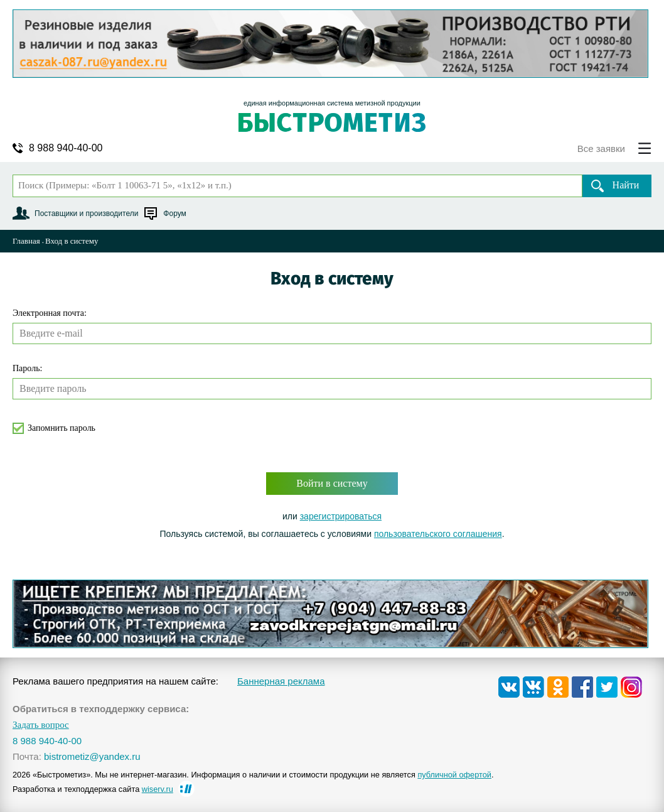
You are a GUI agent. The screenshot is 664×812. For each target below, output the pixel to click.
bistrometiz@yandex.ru (92, 756)
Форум (174, 214)
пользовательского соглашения (438, 534)
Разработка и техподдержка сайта (93, 789)
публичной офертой (454, 775)
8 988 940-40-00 (66, 148)
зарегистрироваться (341, 516)
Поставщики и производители (86, 214)
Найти (626, 185)
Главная (26, 241)
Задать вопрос (41, 725)
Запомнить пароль (62, 428)
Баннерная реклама (281, 681)
